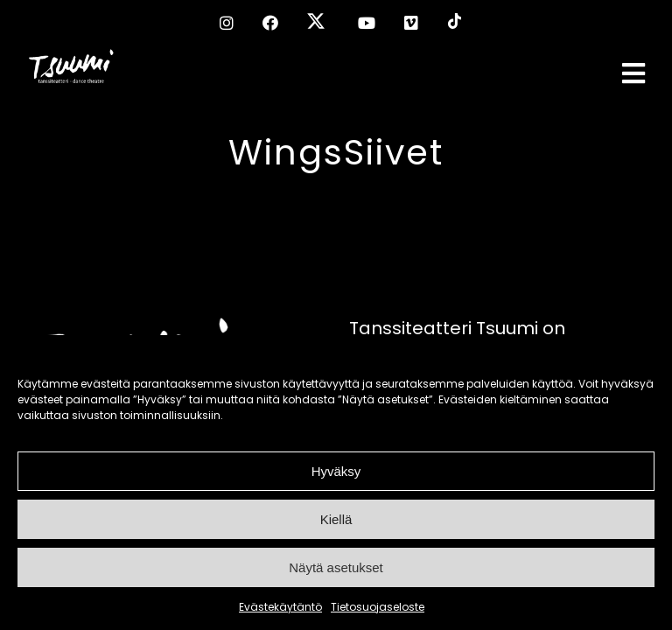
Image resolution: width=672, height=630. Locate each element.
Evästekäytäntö (280, 607)
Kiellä (336, 519)
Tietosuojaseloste (378, 607)
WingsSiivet (336, 152)
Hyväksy (336, 471)
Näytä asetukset (336, 567)
